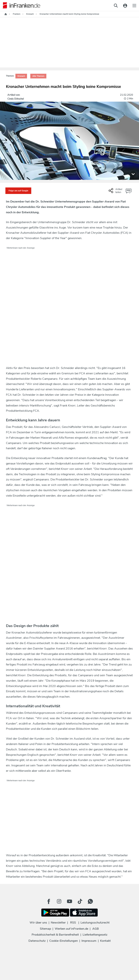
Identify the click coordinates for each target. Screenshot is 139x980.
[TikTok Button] (80, 901)
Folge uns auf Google (18, 191)
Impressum (89, 941)
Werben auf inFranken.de (71, 929)
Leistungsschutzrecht (95, 923)
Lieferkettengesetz (95, 935)
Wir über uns (38, 923)
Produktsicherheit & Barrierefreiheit (55, 935)
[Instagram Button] (59, 901)
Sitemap (45, 929)
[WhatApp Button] (90, 901)
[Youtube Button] (70, 901)
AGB (96, 929)
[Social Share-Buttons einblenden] (116, 192)
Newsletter (58, 923)
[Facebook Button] (49, 901)
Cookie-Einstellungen (64, 941)
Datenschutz (37, 941)
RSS (73, 923)
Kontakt (105, 941)
